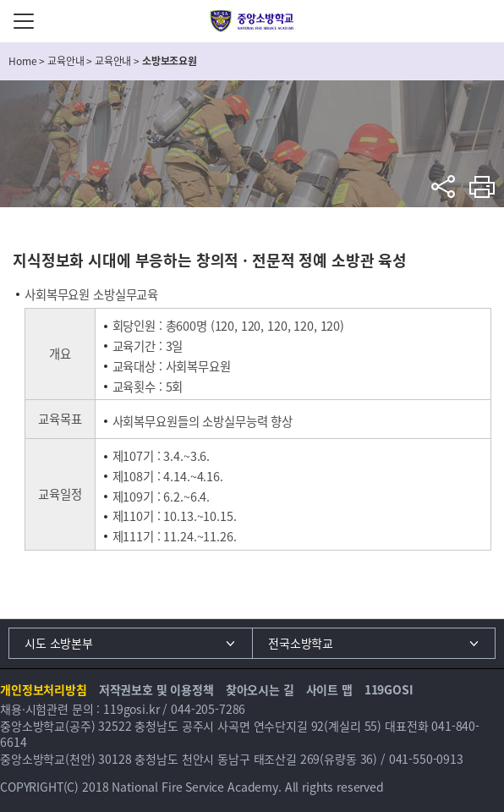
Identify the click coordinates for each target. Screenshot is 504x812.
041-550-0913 (426, 759)
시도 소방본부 (59, 643)
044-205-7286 (208, 709)
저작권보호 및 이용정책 (156, 689)
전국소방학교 (301, 643)
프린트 (482, 187)
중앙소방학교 (252, 21)
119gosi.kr (131, 709)
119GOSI (389, 689)
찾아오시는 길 (260, 689)
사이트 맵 (329, 689)
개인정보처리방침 (44, 689)
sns (444, 187)
